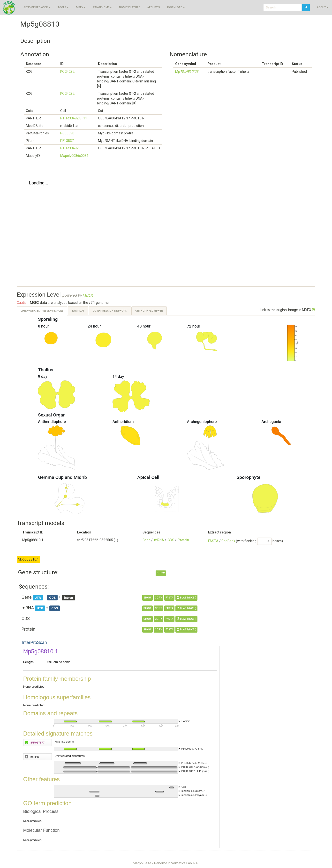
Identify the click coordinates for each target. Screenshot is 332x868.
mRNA (159, 540)
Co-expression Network (110, 311)
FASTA (213, 541)
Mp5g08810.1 (28, 559)
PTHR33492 (69, 148)
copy (158, 598)
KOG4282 (67, 72)
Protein (183, 540)
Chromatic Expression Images (42, 311)
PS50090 (67, 133)
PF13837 (67, 141)
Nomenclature (130, 7)
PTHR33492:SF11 (74, 118)
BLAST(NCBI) (186, 598)
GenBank (228, 541)
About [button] (323, 7)
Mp (187, 72)
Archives (154, 7)
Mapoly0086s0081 (74, 156)
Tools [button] (63, 7)
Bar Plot (78, 311)
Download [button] (176, 7)
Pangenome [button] (102, 7)
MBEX (88, 295)
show (161, 573)
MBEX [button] (81, 7)
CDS (171, 540)
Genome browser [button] (37, 7)
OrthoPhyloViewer (149, 311)
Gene (147, 540)
